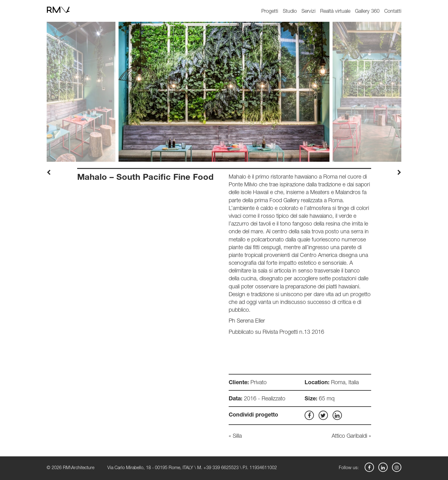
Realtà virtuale (335, 12)
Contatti (393, 12)
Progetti (270, 12)
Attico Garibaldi (349, 436)
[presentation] (49, 173)
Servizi (308, 12)
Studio (290, 12)
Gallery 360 (367, 12)
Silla (237, 436)
